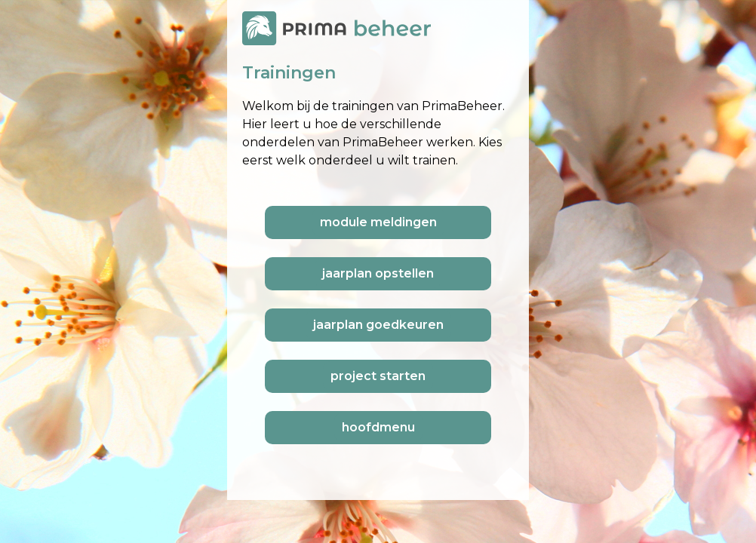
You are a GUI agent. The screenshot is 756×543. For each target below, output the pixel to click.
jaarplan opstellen (378, 273)
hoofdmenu (378, 427)
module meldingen (378, 222)
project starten (378, 376)
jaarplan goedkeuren (378, 325)
